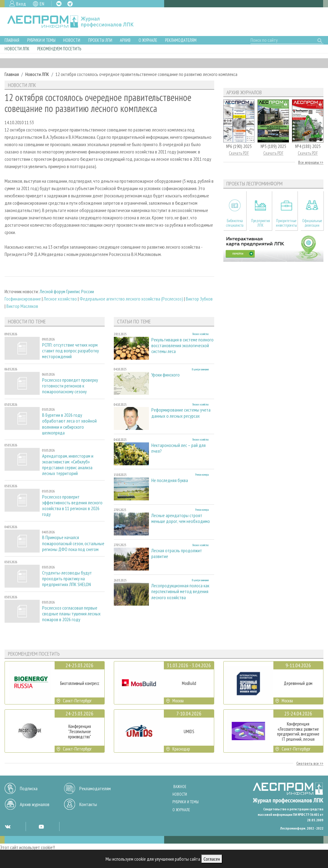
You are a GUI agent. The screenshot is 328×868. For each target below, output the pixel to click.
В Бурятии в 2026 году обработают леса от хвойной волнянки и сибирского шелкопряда (69, 424)
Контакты (88, 804)
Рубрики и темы (41, 40)
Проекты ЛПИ (100, 40)
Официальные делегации (312, 223)
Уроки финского (166, 375)
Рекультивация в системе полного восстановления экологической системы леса (182, 346)
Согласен (212, 859)
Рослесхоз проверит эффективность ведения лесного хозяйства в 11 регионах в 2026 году (72, 506)
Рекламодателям (181, 40)
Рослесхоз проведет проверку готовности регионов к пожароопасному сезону (70, 386)
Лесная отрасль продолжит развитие (177, 553)
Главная (12, 40)
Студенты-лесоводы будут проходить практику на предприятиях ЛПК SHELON (67, 579)
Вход (21, 4)
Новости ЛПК (17, 49)
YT (41, 827)
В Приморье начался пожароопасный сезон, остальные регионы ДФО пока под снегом (73, 543)
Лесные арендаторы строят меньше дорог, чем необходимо (181, 518)
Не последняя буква (170, 480)
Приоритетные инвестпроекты (286, 223)
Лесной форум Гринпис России (67, 291)
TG (70, 4)
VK (59, 4)
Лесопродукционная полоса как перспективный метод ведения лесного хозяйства (180, 591)
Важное (180, 787)
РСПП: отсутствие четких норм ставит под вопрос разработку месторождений (70, 351)
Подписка (29, 788)
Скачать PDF (239, 153)
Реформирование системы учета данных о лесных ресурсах (181, 413)
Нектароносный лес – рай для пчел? (178, 448)
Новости (72, 40)
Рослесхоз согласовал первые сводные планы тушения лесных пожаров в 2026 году (71, 614)
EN (42, 4)
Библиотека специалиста (235, 223)
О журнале (148, 40)
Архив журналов (35, 804)
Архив (125, 40)
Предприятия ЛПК (261, 223)
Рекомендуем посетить (59, 49)
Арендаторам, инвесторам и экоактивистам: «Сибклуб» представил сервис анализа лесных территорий (68, 465)
